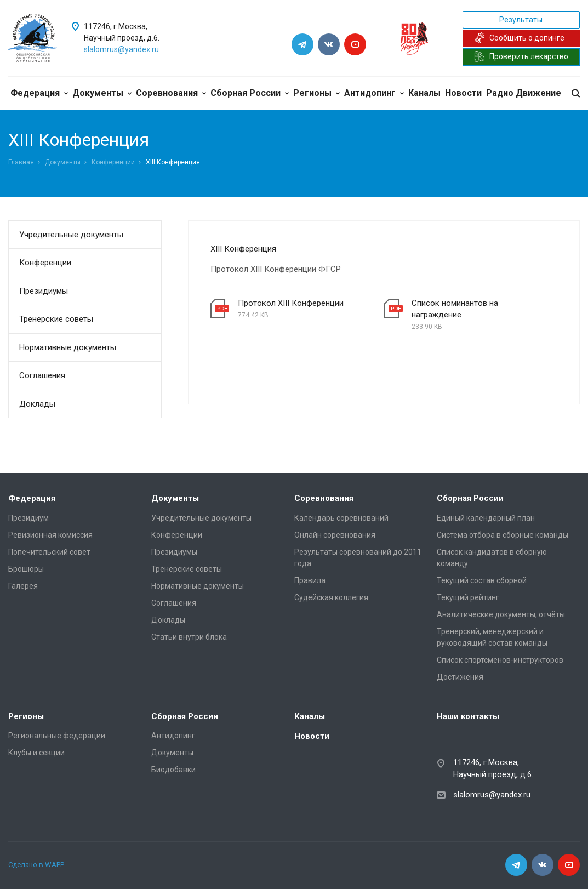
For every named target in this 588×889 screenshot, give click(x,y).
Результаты (521, 20)
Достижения (460, 677)
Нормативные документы (68, 347)
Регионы (316, 93)
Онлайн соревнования (335, 535)
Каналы (424, 93)
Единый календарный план (486, 518)
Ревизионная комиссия (50, 535)
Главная (21, 162)
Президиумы (44, 291)
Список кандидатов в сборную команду (492, 558)
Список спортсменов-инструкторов (500, 660)
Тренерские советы (56, 319)
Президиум (28, 518)
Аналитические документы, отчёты (501, 614)
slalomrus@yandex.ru (121, 49)
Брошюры (26, 569)
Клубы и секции (36, 753)
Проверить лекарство (521, 56)
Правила (310, 580)
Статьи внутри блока (189, 637)
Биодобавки (173, 770)
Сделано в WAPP (36, 865)
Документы (102, 93)
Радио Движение (524, 93)
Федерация (39, 93)
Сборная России (250, 93)
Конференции (113, 162)
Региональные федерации (57, 736)
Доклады (37, 404)
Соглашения (42, 375)
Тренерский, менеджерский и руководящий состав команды (492, 637)
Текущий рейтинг (468, 597)
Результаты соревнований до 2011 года (358, 558)
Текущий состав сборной (482, 580)
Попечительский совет (49, 552)
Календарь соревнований (341, 518)
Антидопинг (374, 93)
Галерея (23, 586)
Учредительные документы (71, 235)
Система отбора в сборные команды (503, 535)
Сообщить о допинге (519, 38)
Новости (463, 93)
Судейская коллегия (331, 597)
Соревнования (171, 93)
